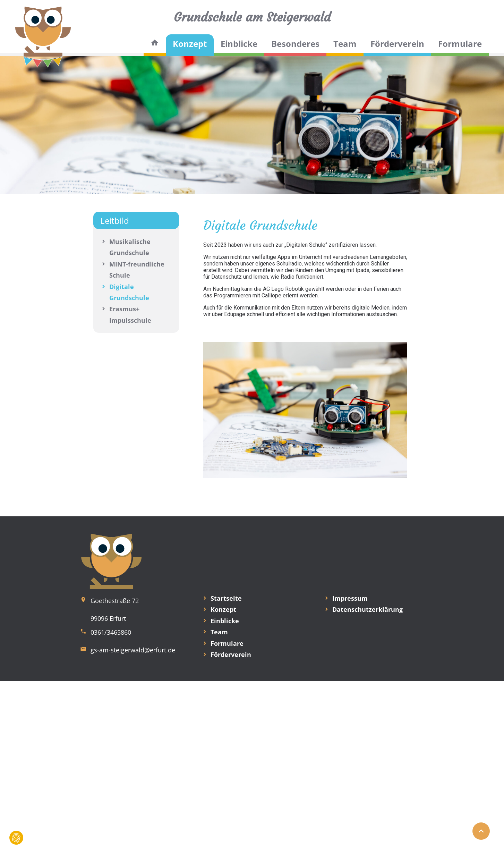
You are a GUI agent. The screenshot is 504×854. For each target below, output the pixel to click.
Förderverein (397, 44)
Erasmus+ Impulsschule (130, 314)
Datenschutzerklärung (368, 609)
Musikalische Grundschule (130, 247)
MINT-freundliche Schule (137, 270)
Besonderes (295, 44)
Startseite (226, 598)
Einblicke (239, 44)
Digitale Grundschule (129, 292)
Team (345, 44)
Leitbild (115, 221)
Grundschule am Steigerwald (252, 17)
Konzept (190, 44)
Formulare (460, 44)
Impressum (350, 598)
